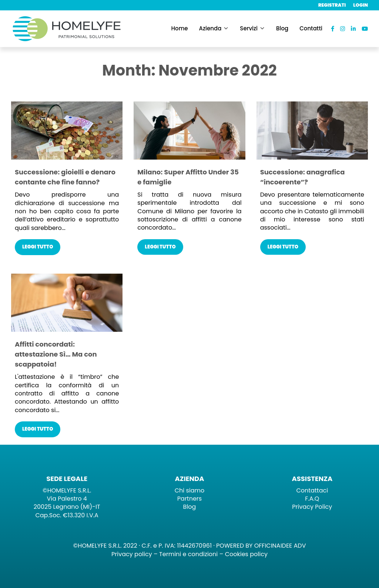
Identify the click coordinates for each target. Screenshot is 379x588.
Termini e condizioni (188, 554)
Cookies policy (246, 554)
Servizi (249, 28)
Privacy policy (132, 554)
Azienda (210, 28)
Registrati (332, 5)
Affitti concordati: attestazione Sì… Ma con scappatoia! (56, 354)
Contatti (311, 28)
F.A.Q (312, 499)
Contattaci (312, 490)
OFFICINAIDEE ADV (280, 546)
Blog (282, 28)
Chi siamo (190, 490)
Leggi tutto (38, 247)
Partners (189, 499)
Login (360, 5)
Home (180, 28)
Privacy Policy (312, 507)
